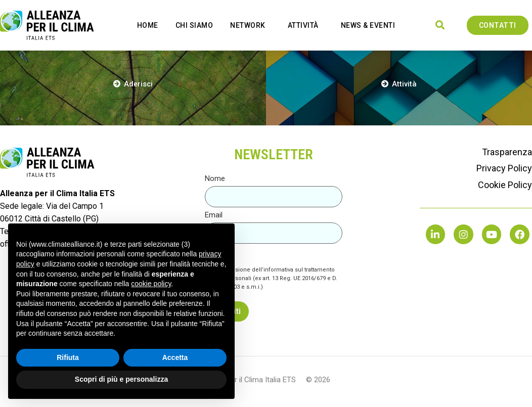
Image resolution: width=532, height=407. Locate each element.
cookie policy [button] (151, 284)
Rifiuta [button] (68, 357)
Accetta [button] (175, 357)
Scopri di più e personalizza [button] (121, 379)
